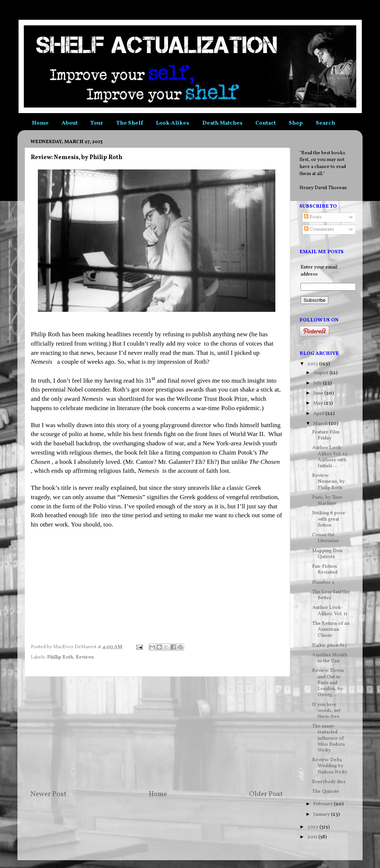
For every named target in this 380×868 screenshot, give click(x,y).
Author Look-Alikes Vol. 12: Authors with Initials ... (330, 457)
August (321, 373)
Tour (97, 123)
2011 (313, 837)
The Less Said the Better (331, 595)
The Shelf (130, 123)
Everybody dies (329, 782)
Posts (313, 217)
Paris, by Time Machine (327, 500)
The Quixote (326, 791)
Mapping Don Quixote (327, 554)
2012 (313, 827)
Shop (296, 123)
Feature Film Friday (326, 435)
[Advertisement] (157, 733)
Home (40, 123)
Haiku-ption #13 (330, 645)
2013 (313, 364)
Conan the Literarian (325, 538)
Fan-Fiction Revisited (325, 569)
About (70, 123)
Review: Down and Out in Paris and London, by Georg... (328, 683)
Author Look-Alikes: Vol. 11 (330, 610)
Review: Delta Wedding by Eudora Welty (330, 766)
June (319, 393)
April (319, 414)
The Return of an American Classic (331, 629)
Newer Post (48, 794)
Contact (266, 123)
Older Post (266, 794)
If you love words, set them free (326, 711)
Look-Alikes (173, 123)
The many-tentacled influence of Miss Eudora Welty (328, 738)
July (318, 383)
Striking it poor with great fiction (329, 519)
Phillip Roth (60, 657)
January (322, 814)
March (321, 424)
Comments (319, 229)
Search (325, 123)
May (319, 403)
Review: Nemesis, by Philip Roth (328, 481)
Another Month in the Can (330, 658)
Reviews (85, 657)
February (324, 804)
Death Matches (222, 123)
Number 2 (323, 582)
